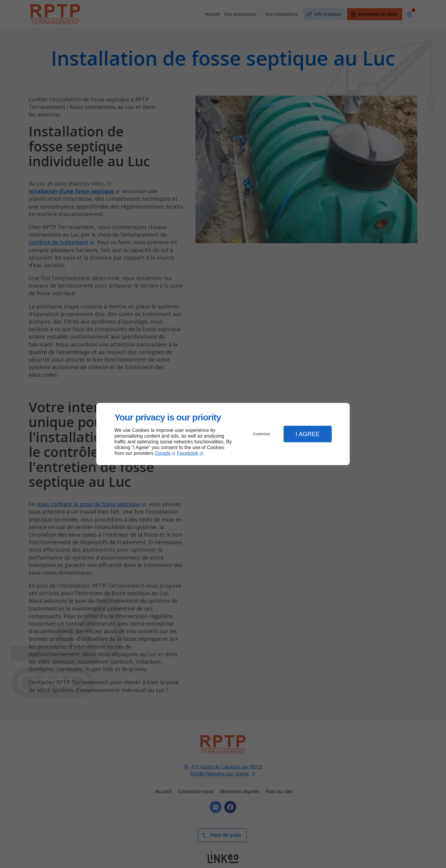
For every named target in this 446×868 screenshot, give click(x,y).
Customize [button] (262, 434)
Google (163, 453)
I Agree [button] (307, 434)
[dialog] (223, 434)
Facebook (188, 453)
